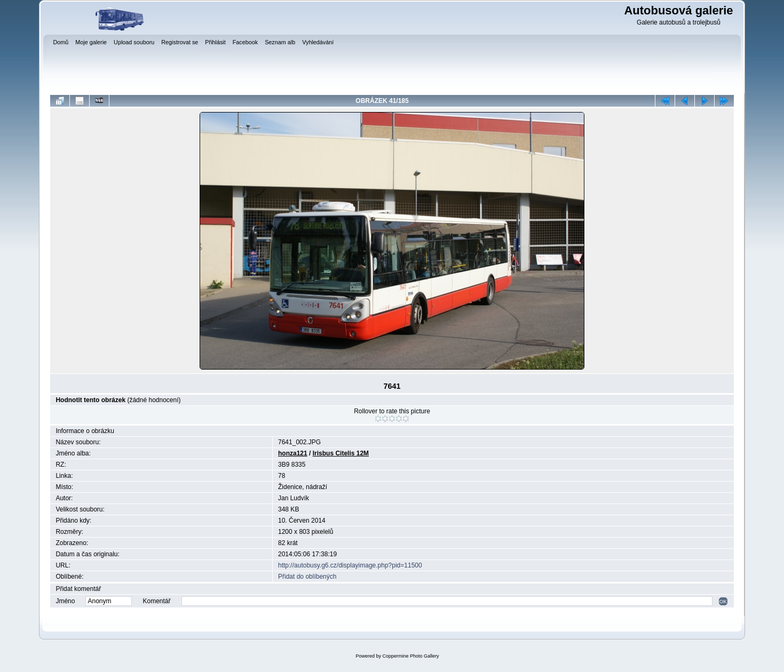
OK (723, 601)
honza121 (293, 453)
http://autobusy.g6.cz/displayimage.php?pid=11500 (350, 565)
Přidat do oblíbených (307, 577)
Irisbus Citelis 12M (341, 453)
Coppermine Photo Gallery (410, 656)
